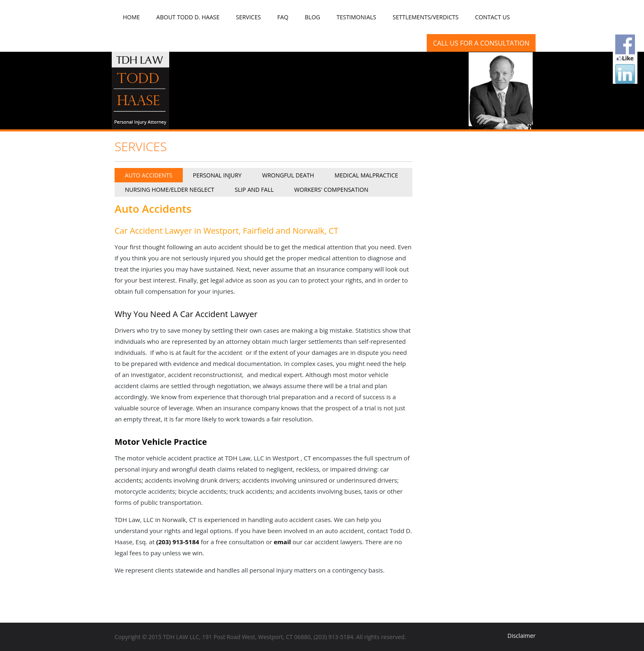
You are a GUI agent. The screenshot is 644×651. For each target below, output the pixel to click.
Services (248, 17)
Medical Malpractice (367, 175)
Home (131, 17)
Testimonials (356, 17)
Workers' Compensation (331, 190)
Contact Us (493, 17)
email (283, 542)
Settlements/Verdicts (425, 17)
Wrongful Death (288, 175)
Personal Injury (217, 175)
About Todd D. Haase (188, 17)
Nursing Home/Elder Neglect (169, 190)
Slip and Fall (254, 190)
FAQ (283, 17)
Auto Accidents (149, 175)
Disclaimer (522, 636)
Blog (312, 17)
